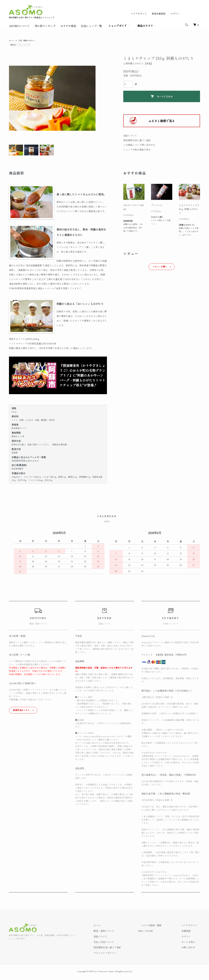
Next (91, 98)
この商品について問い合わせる (139, 145)
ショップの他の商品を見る (137, 150)
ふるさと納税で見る (162, 121)
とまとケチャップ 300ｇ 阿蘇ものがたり (189, 211)
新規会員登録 (159, 14)
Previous (14, 98)
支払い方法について (117, 944)
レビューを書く (160, 268)
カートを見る (191, 944)
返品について (130, 135)
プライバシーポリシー (118, 955)
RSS (151, 933)
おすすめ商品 (68, 26)
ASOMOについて (19, 26)
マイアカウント (139, 14)
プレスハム (157, 207)
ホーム (12, 40)
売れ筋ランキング (45, 26)
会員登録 (189, 933)
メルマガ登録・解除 (159, 927)
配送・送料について (117, 933)
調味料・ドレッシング (20, 45)
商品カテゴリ (145, 26)
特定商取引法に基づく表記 (137, 140)
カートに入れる (162, 96)
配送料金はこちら (21, 712)
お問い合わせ (191, 949)
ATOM (159, 933)
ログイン (175, 14)
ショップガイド (118, 26)
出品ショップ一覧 (91, 26)
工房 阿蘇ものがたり (29, 40)
